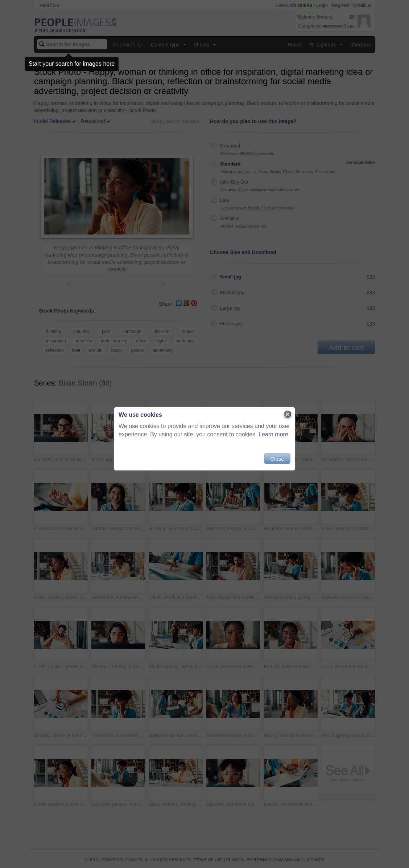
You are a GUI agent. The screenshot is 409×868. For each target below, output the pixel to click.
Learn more (273, 434)
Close (277, 459)
